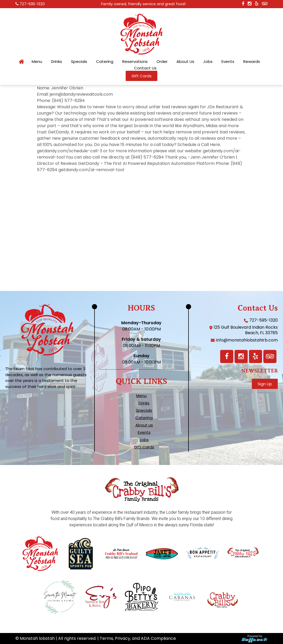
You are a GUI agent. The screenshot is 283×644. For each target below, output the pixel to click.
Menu (37, 62)
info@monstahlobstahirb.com (247, 340)
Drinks (57, 62)
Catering (105, 62)
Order (162, 62)
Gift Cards (144, 447)
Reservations (135, 62)
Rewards (252, 62)
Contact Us (145, 68)
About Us (185, 62)
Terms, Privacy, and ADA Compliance (138, 638)
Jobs (208, 62)
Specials (79, 62)
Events (228, 62)
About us (144, 425)
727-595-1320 (32, 4)
